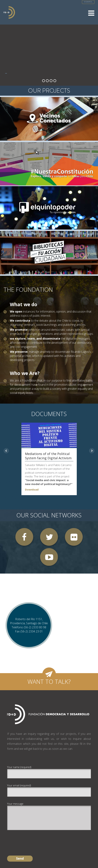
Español (88, 2)
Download (32, 489)
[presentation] (34, 840)
